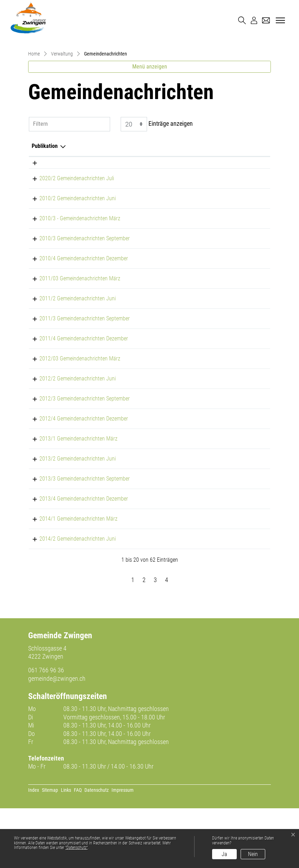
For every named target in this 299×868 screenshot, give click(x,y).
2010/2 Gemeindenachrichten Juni (70, 258)
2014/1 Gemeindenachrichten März (71, 578)
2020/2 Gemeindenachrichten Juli (69, 238)
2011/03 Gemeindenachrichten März (72, 338)
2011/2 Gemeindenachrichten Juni (70, 358)
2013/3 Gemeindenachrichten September (77, 538)
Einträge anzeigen (157, 184)
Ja (224, 854)
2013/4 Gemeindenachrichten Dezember (76, 558)
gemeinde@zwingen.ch (57, 738)
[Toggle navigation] (279, 21)
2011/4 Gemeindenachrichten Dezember (76, 398)
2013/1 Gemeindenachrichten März (71, 498)
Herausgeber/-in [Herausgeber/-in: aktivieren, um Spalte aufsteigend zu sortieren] (190, 206)
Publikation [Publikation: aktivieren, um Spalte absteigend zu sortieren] (45, 206)
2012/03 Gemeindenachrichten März (72, 418)
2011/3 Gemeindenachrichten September (77, 378)
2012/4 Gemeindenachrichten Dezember (76, 478)
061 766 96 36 (46, 730)
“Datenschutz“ (77, 848)
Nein (253, 854)
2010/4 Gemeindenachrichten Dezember (76, 318)
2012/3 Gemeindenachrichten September (77, 458)
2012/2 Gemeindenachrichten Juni (70, 438)
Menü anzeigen (150, 126)
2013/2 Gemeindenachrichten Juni (70, 518)
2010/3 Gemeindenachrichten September (77, 298)
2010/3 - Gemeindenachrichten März (72, 278)
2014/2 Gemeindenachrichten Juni (70, 598)
